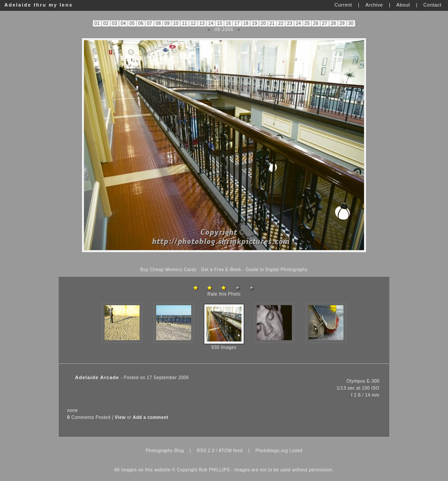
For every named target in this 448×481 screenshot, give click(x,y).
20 (263, 23)
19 (255, 23)
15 (220, 23)
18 (246, 23)
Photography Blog (165, 451)
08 (158, 23)
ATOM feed (231, 451)
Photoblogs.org (272, 451)
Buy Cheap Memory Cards (169, 270)
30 (351, 23)
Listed (296, 451)
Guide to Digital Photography (277, 270)
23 (290, 23)
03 (115, 23)
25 (307, 23)
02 (106, 23)
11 (185, 23)
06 (141, 23)
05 (132, 23)
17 (237, 23)
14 (211, 23)
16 (228, 23)
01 (97, 23)
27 (325, 23)
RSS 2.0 (206, 451)
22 (281, 23)
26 (316, 23)
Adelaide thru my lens (38, 5)
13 (202, 23)
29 (342, 23)
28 (333, 23)
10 (176, 23)
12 (193, 23)
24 (298, 23)
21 (272, 23)
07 (150, 23)
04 (123, 23)
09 (167, 23)
